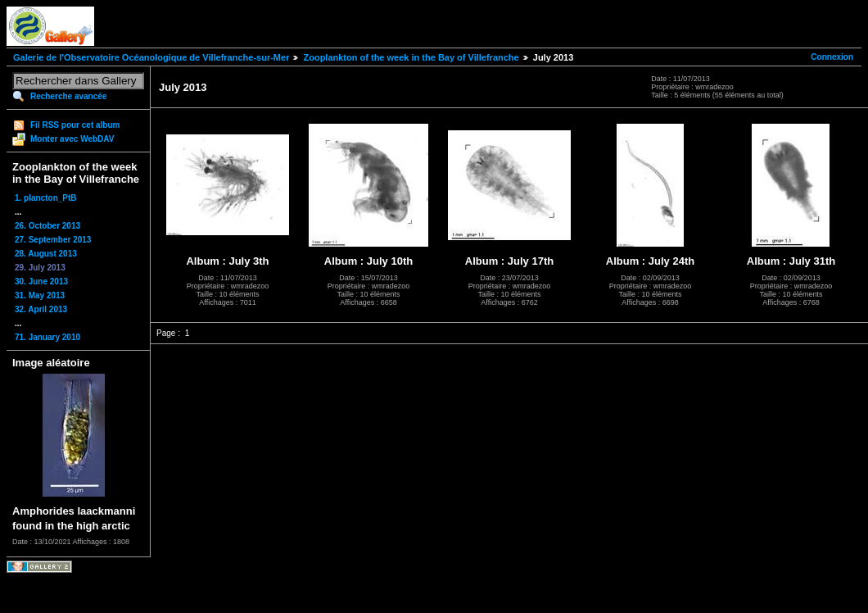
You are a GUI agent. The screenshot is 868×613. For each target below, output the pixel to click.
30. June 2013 (41, 282)
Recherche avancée (68, 96)
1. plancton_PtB (46, 198)
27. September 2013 (53, 240)
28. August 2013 (46, 254)
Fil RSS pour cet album (75, 125)
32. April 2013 (41, 309)
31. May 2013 (40, 295)
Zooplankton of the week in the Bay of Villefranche (411, 57)
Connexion (832, 57)
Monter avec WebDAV (72, 139)
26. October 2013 (47, 226)
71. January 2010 (47, 337)
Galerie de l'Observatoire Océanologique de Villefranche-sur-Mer (151, 57)
